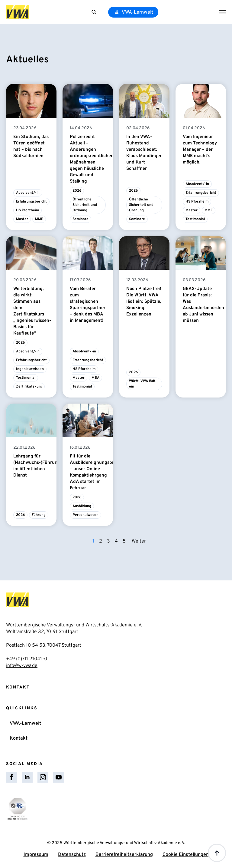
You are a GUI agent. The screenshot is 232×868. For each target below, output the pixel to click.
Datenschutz (72, 855)
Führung (39, 515)
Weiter (139, 541)
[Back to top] (217, 853)
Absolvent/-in (28, 193)
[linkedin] (27, 777)
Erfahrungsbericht (31, 202)
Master (22, 219)
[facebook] (11, 777)
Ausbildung (82, 506)
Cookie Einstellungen (186, 855)
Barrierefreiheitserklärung (124, 855)
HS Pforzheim (27, 210)
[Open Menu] (222, 12)
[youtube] (59, 777)
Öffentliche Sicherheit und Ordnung (85, 205)
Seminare (81, 219)
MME (39, 219)
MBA (95, 378)
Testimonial (195, 219)
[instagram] (43, 777)
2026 (77, 191)
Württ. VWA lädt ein (143, 384)
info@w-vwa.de (22, 666)
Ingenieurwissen (30, 369)
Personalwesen (85, 515)
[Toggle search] (94, 12)
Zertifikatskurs (29, 387)
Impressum (36, 855)
